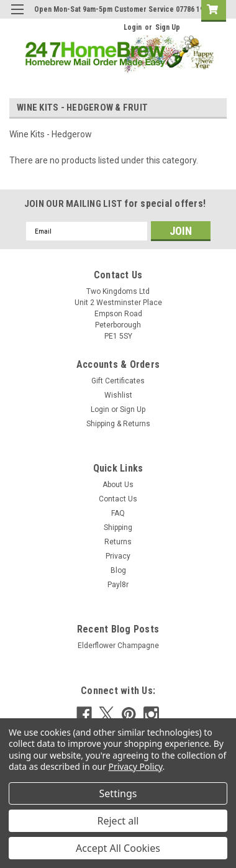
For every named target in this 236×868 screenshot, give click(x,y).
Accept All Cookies (118, 848)
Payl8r (118, 585)
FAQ (118, 513)
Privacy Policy (136, 766)
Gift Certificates (118, 381)
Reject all (118, 821)
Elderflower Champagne (118, 646)
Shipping (118, 528)
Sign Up (168, 27)
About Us (118, 485)
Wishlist (118, 395)
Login (133, 27)
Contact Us (118, 499)
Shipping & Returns (118, 424)
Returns (118, 542)
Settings (118, 793)
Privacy (118, 556)
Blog (118, 570)
